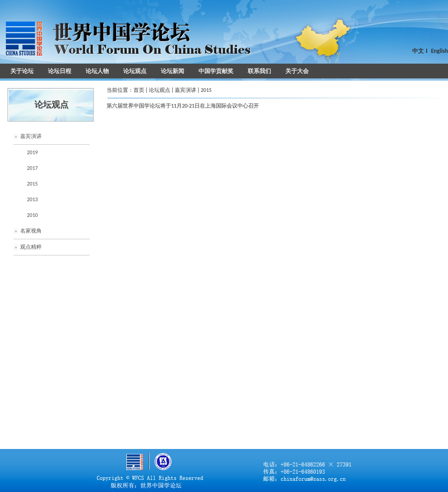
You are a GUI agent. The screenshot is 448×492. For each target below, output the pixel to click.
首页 (139, 90)
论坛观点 (135, 71)
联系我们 (259, 71)
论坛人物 (97, 71)
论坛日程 (60, 71)
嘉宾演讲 (31, 136)
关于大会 (297, 71)
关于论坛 (22, 71)
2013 (32, 199)
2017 (32, 168)
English (439, 51)
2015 (32, 184)
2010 (32, 215)
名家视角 (31, 231)
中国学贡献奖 (216, 71)
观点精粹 (31, 247)
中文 (418, 51)
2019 (32, 152)
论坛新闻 (172, 71)
